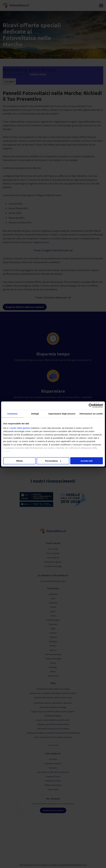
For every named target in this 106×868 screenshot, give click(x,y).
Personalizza (53, 461)
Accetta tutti (87, 461)
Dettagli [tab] (35, 414)
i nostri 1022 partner (20, 428)
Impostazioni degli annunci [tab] (62, 414)
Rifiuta (19, 461)
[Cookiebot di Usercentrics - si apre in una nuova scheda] (91, 406)
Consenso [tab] (12, 414)
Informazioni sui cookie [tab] (91, 414)
